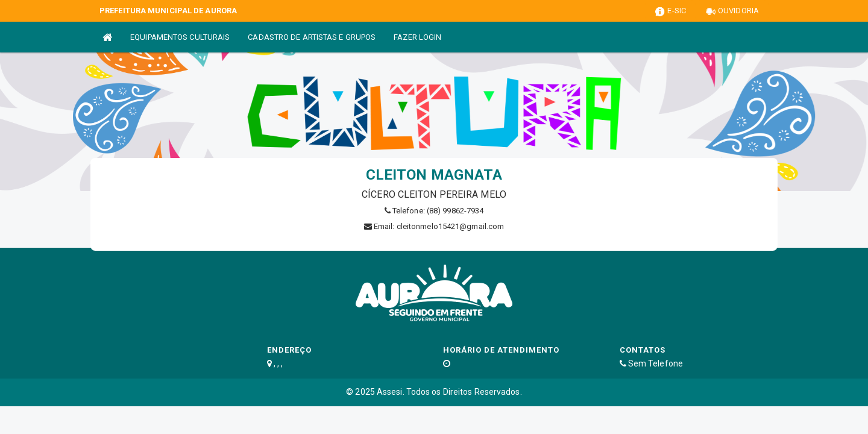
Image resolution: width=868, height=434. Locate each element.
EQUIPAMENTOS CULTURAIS (180, 37)
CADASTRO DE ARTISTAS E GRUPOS (312, 37)
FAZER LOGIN (417, 37)
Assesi (390, 392)
